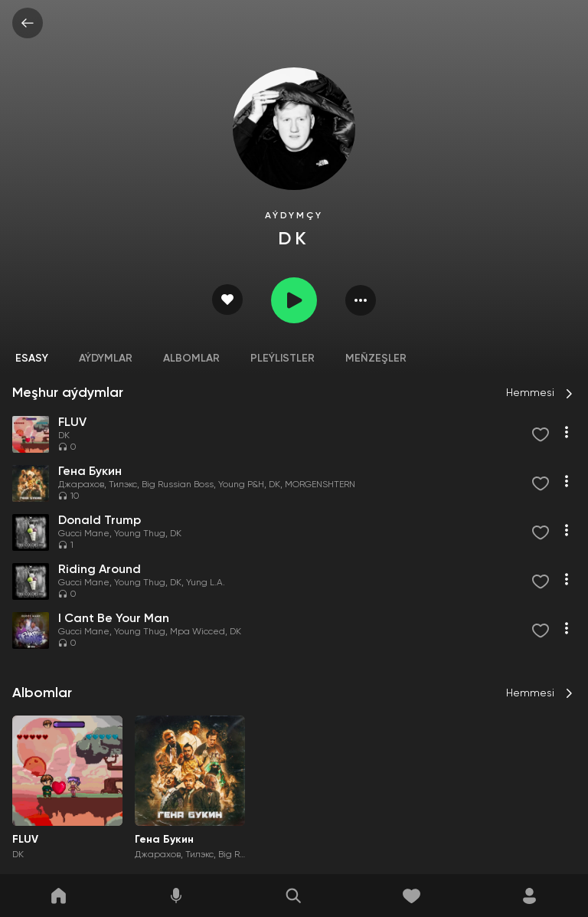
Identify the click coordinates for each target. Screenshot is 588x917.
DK (64, 436)
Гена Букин (164, 840)
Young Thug (140, 534)
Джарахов (81, 485)
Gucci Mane (84, 534)
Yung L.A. (206, 583)
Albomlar (191, 359)
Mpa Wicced (198, 632)
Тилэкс (123, 485)
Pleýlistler (283, 359)
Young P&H (241, 485)
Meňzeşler (376, 359)
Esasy (32, 359)
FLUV (25, 840)
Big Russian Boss (178, 485)
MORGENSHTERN (320, 485)
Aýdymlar (106, 359)
